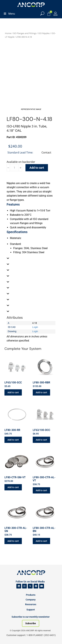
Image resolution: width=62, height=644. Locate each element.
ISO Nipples (44, 33)
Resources (31, 604)
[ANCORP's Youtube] (42, 586)
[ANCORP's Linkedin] (19, 586)
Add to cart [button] (13, 392)
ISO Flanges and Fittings (25, 33)
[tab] (31, 258)
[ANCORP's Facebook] (36, 586)
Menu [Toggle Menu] (9, 14)
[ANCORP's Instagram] (25, 586)
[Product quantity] (14, 168)
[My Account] (55, 14)
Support (31, 610)
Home (8, 33)
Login (35, 327)
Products (31, 595)
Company (31, 600)
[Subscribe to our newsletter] (31, 623)
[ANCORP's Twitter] (30, 586)
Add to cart (37, 168)
